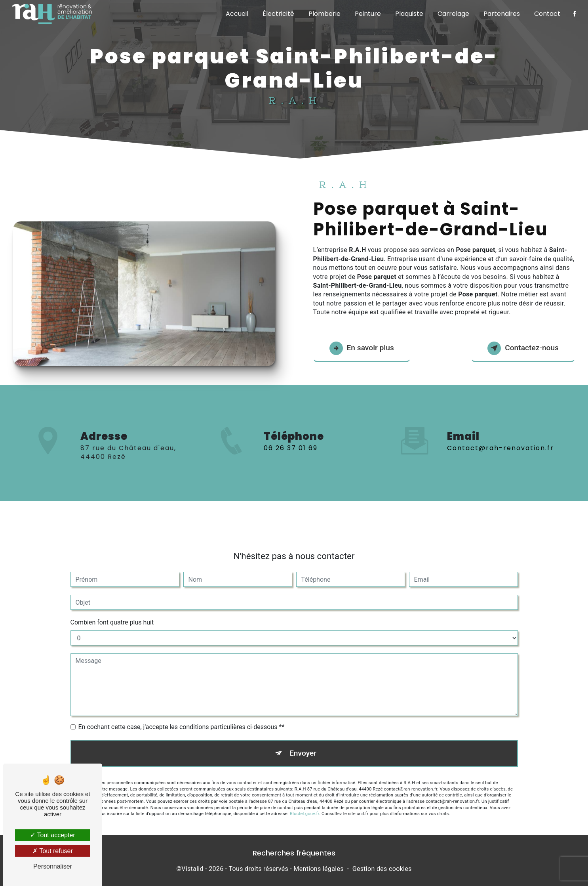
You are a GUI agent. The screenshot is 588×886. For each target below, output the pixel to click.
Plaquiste (409, 14)
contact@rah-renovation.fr (500, 441)
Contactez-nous (523, 348)
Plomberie (324, 14)
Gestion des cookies (382, 869)
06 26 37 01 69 (291, 455)
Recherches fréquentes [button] (294, 853)
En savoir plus (362, 348)
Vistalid (192, 869)
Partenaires (502, 14)
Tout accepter (52, 835)
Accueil (237, 14)
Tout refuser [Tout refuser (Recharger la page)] (53, 851)
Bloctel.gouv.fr (304, 807)
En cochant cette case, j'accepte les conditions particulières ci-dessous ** (182, 720)
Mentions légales (318, 869)
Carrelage (453, 14)
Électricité (278, 14)
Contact (547, 14)
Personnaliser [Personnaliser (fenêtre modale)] (53, 866)
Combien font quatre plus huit (112, 615)
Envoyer (303, 746)
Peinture (368, 14)
